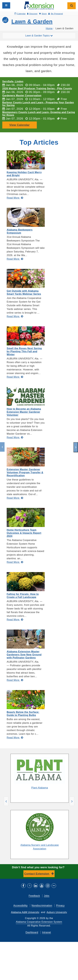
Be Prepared (55, 14)
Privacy (60, 906)
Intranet (47, 932)
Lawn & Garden (32, 22)
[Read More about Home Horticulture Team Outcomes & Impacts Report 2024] (15, 562)
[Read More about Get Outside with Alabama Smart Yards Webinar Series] (15, 316)
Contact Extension (37, 874)
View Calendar (19, 125)
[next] (76, 447)
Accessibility (21, 906)
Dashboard (32, 932)
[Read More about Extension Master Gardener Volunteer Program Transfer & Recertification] (15, 498)
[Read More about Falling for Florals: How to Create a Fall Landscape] (15, 620)
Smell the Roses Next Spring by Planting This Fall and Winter (24, 351)
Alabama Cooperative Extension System (39, 922)
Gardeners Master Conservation (22, 96)
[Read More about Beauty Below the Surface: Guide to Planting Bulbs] (15, 738)
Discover (32, 14)
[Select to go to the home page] (39, 5)
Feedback (34, 896)
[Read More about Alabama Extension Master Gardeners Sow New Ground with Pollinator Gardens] (15, 680)
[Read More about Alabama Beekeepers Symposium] (15, 259)
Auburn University (57, 912)
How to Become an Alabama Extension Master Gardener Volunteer (24, 412)
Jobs (47, 896)
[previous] (2, 447)
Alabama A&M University (25, 912)
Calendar (20, 14)
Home (49, 28)
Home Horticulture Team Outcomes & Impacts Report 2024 (24, 533)
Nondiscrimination (42, 906)
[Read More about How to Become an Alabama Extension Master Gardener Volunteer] (15, 437)
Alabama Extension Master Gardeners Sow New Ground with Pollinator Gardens (24, 655)
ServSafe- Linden (13, 81)
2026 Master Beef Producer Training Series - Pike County (37, 88)
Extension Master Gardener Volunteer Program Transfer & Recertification (25, 472)
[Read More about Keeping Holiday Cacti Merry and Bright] (15, 198)
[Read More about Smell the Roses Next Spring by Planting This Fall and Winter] (15, 377)
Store (43, 14)
